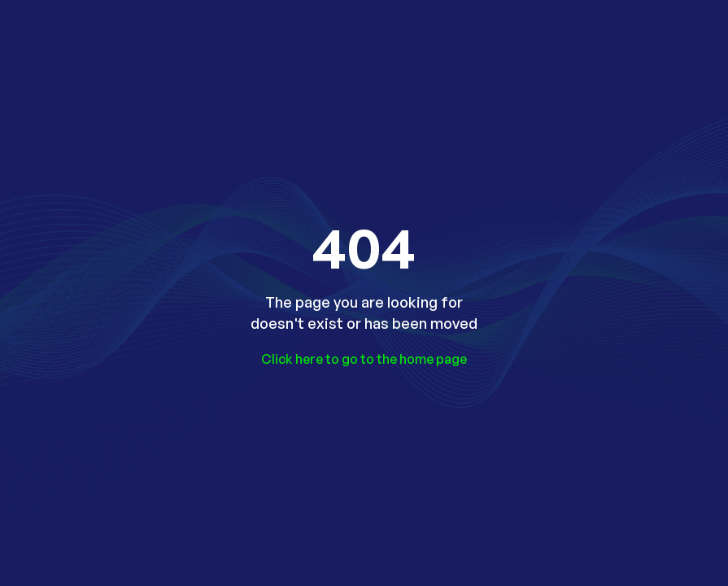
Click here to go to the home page (364, 359)
